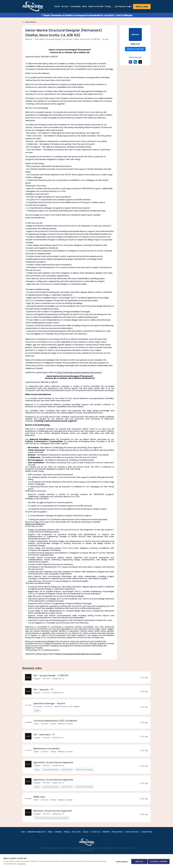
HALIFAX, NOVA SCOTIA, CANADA (67, 708)
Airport (37, 712)
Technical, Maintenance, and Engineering (51, 823)
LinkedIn (58, 837)
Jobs (23, 837)
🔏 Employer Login (123, 6)
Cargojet (37, 679)
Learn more (21, 864)
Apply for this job (135, 49)
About (86, 837)
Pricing (108, 6)
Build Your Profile (96, 6)
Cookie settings (121, 861)
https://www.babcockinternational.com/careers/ (79, 372)
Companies (75, 6)
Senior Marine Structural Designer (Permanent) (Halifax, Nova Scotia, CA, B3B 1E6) (67, 39)
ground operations (51, 773)
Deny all (139, 861)
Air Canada (38, 708)
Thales (36, 725)
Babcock (29, 39)
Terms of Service (132, 837)
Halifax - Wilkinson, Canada (62, 725)
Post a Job (142, 7)
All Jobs (65, 6)
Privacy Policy (117, 837)
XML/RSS (106, 837)
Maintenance (67, 773)
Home (57, 6)
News (84, 6)
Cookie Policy (147, 837)
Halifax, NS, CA (58, 787)
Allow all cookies (159, 861)
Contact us (95, 837)
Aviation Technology (84, 773)
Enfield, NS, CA (58, 679)
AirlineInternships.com (36, 837)
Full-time (47, 679)
